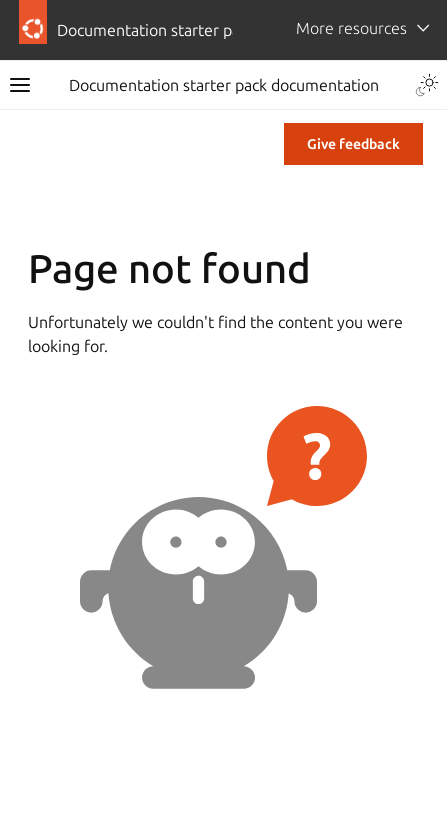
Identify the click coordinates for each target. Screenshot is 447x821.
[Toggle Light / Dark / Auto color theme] (427, 85)
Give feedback (353, 144)
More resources (351, 28)
